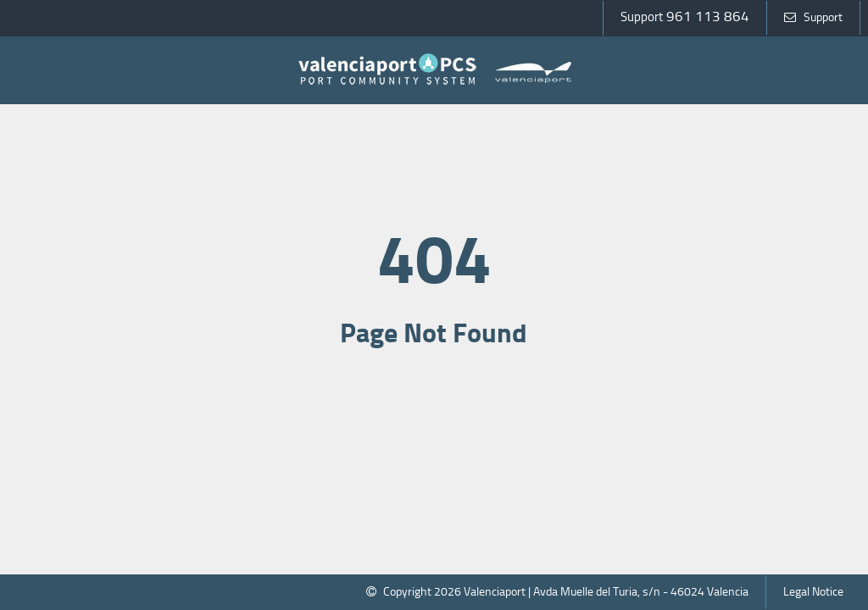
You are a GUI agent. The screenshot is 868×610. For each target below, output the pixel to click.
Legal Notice (813, 592)
